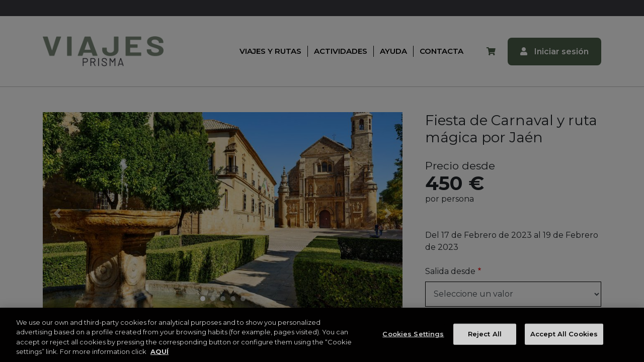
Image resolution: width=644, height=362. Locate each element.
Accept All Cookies (564, 334)
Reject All (485, 334)
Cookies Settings (413, 334)
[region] (322, 335)
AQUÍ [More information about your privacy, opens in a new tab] (159, 351)
